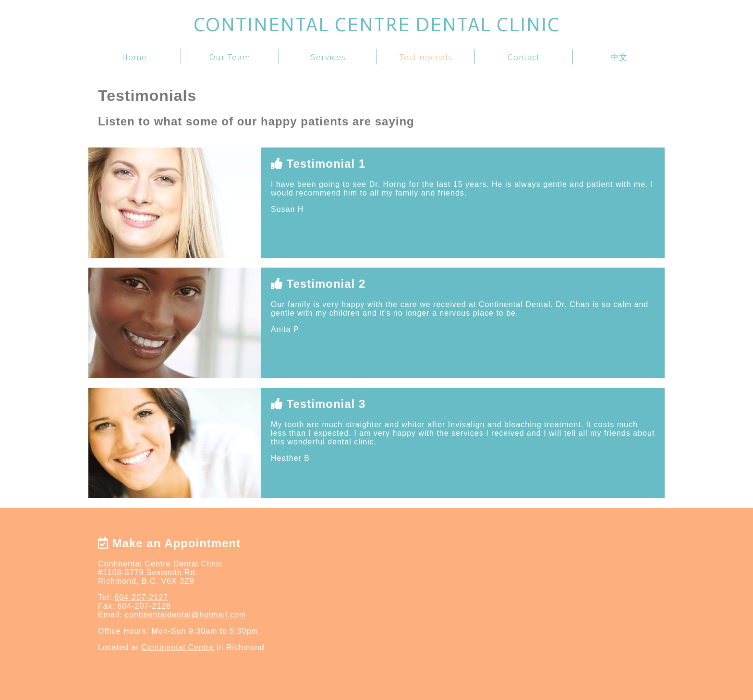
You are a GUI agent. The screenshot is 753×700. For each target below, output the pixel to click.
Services (328, 56)
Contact (524, 56)
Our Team (230, 56)
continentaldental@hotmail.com (185, 615)
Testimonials (426, 56)
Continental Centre (177, 647)
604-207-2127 (141, 597)
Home (134, 56)
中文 (619, 56)
